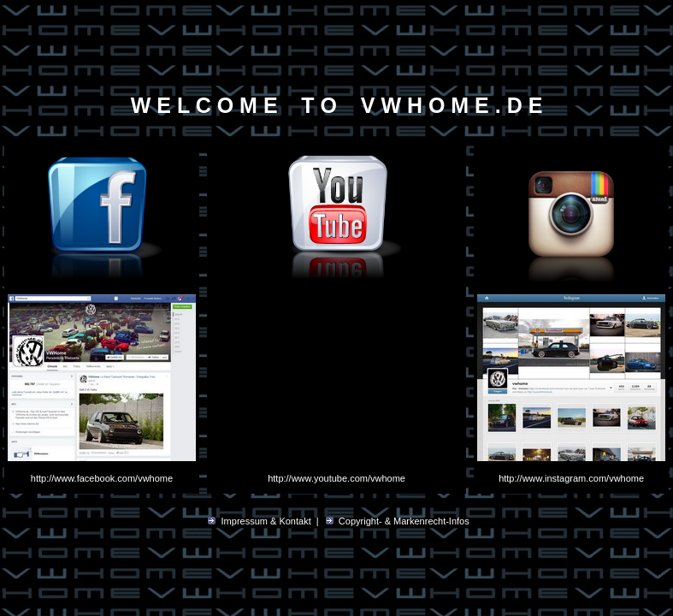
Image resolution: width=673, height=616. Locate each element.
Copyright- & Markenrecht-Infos (404, 521)
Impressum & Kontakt (266, 521)
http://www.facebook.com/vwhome (102, 478)
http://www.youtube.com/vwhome (336, 478)
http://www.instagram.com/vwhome (571, 478)
